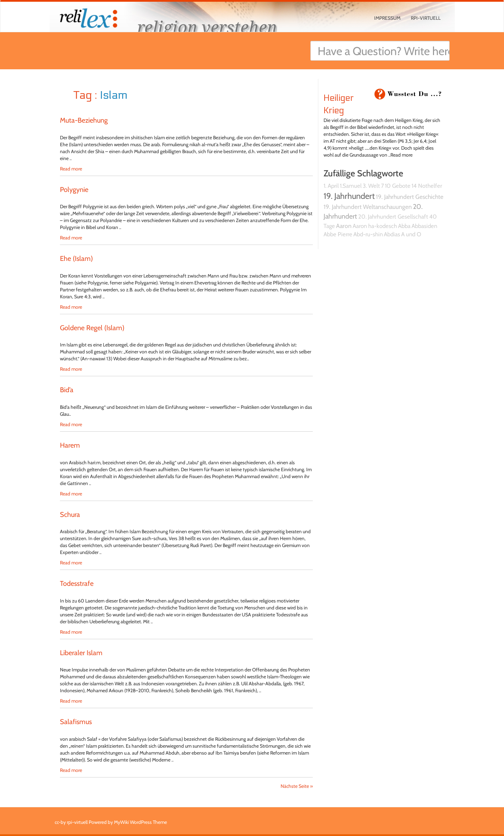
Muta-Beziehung (84, 120)
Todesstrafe (77, 583)
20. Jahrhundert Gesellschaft (393, 217)
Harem (70, 445)
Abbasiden (424, 226)
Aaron (344, 226)
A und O (411, 234)
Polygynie (74, 190)
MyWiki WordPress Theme (140, 822)
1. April (331, 186)
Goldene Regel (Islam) (92, 328)
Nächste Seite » (297, 786)
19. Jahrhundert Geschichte (410, 197)
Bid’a (67, 390)
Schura (70, 514)
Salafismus (76, 722)
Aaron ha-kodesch (375, 226)
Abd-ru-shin (368, 234)
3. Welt (371, 186)
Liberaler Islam (81, 653)
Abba (404, 226)
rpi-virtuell (426, 18)
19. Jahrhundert (349, 196)
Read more (71, 169)
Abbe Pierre (338, 234)
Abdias (392, 234)
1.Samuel (351, 186)
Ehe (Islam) (76, 258)
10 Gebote (398, 186)
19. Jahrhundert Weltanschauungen (368, 207)
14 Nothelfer (427, 186)
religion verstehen (207, 27)
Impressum (387, 18)
